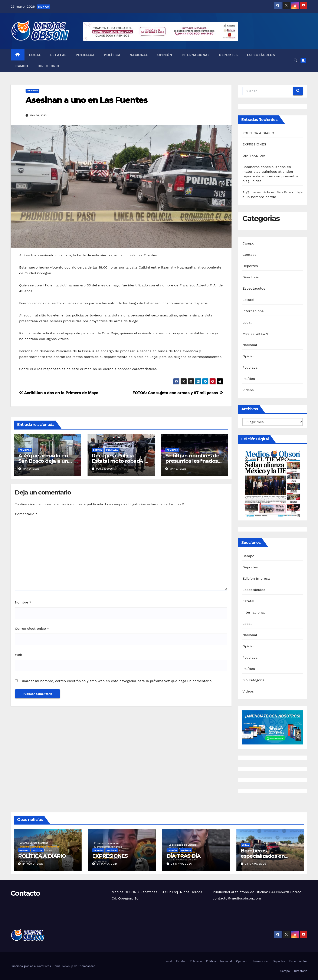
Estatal (58, 55)
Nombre (23, 602)
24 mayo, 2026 (33, 864)
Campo (22, 66)
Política (112, 55)
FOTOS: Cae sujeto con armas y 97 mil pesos (178, 393)
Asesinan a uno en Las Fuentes (86, 100)
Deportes (228, 55)
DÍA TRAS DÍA (254, 156)
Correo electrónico (32, 629)
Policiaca (85, 55)
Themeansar (86, 966)
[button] (295, 60)
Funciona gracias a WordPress (31, 966)
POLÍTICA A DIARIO (258, 133)
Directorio (49, 66)
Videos (248, 390)
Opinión (165, 55)
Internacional (196, 55)
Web (19, 655)
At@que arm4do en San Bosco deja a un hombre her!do (43, 461)
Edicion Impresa (256, 578)
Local (35, 55)
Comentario (26, 514)
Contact (249, 255)
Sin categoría (253, 680)
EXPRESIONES (254, 144)
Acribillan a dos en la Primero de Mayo (59, 393)
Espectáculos (261, 55)
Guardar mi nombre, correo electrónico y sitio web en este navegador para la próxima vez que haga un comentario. (116, 681)
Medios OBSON (255, 334)
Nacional (139, 55)
